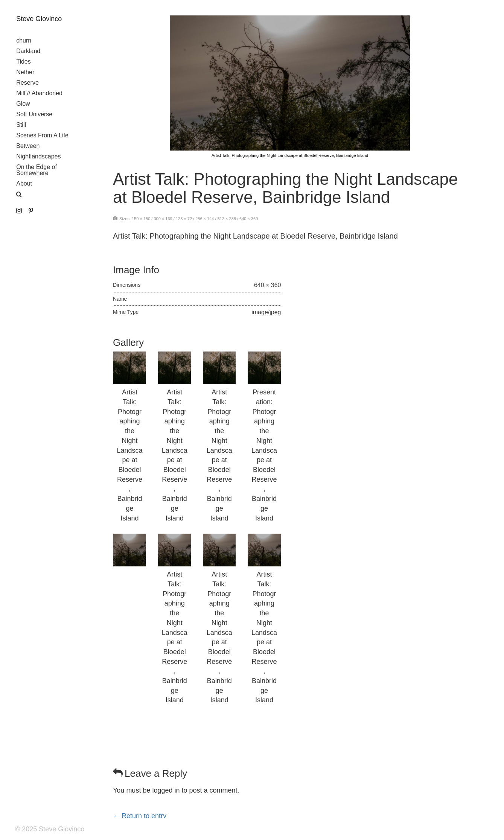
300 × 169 (163, 219)
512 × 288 (227, 219)
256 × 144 (205, 219)
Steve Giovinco (39, 19)
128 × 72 (184, 219)
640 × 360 (249, 219)
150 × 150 (141, 219)
